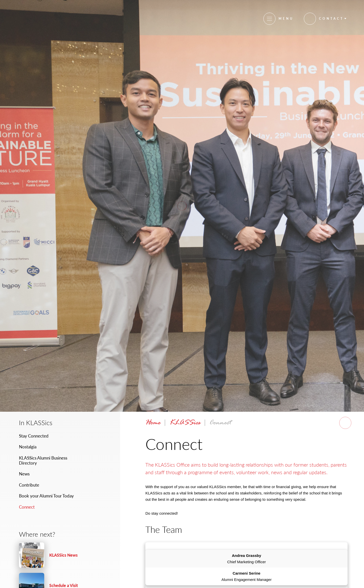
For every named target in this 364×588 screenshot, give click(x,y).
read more (57, 555)
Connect (27, 507)
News (24, 474)
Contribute (29, 485)
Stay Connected (34, 436)
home (153, 423)
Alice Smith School (39, 18)
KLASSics (185, 423)
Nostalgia (28, 447)
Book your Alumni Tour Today (46, 496)
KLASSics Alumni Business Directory (43, 460)
